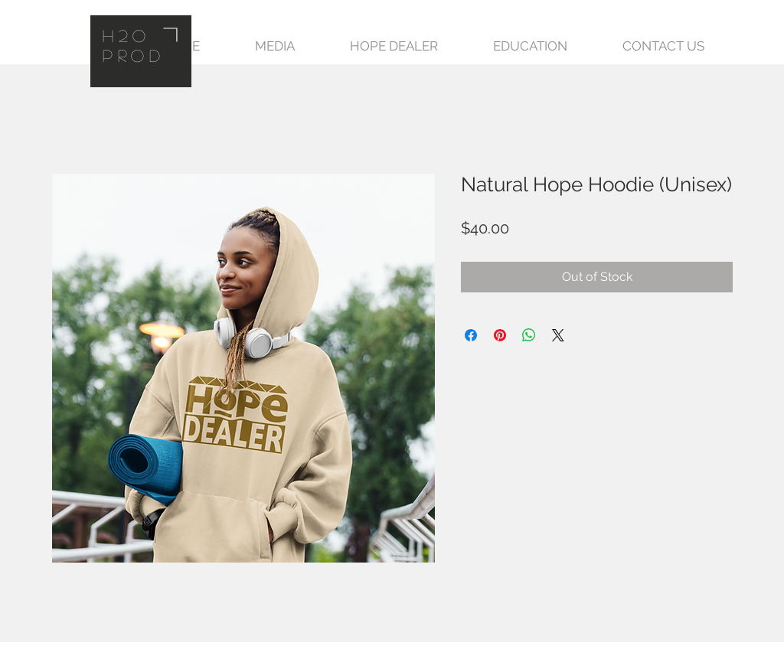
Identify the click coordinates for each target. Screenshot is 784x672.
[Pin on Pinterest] (500, 335)
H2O (127, 35)
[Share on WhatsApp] (529, 335)
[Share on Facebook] (471, 335)
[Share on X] (558, 335)
